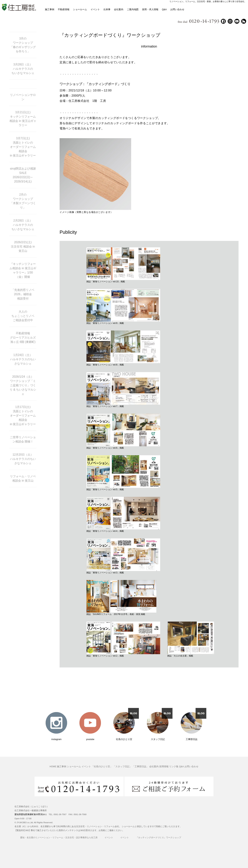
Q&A (164, 9)
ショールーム (80, 9)
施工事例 (50, 9)
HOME (53, 767)
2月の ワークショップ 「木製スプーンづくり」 (23, 201)
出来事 (107, 9)
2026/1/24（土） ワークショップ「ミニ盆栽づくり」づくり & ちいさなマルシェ (23, 385)
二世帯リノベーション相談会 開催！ (23, 439)
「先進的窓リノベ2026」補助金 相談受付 (23, 294)
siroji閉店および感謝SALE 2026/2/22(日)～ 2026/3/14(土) (23, 175)
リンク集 (174, 767)
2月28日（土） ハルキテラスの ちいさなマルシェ (23, 225)
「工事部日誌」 (140, 767)
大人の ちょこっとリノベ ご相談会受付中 (23, 316)
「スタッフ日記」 (122, 767)
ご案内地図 (133, 9)
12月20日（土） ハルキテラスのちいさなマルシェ (23, 459)
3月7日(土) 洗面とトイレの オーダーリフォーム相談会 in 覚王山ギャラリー (23, 147)
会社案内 (119, 9)
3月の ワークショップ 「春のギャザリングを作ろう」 (23, 45)
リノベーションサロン (23, 97)
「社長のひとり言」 (102, 767)
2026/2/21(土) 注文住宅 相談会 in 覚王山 (23, 247)
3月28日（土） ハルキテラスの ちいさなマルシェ (23, 69)
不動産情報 (64, 9)
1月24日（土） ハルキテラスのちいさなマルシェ (23, 359)
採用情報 (164, 767)
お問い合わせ (177, 9)
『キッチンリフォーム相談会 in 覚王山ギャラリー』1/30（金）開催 (23, 270)
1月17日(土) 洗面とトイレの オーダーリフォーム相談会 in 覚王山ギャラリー (23, 416)
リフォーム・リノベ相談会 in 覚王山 (23, 478)
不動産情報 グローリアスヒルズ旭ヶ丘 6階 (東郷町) (23, 338)
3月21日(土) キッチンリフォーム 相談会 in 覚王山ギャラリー (23, 119)
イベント (95, 9)
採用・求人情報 (150, 9)
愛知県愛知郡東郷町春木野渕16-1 (31, 814)
